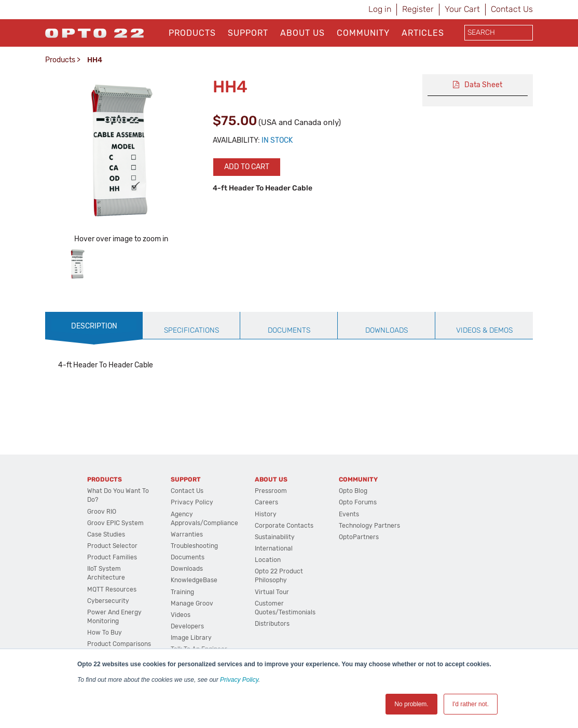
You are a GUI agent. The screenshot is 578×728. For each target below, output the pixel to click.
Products (192, 33)
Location (268, 560)
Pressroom (271, 491)
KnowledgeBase (194, 580)
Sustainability (275, 537)
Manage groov (192, 603)
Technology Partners (369, 526)
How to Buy (105, 633)
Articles (423, 33)
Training (182, 592)
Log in (380, 9)
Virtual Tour (272, 592)
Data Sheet (483, 85)
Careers (266, 502)
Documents (188, 557)
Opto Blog (353, 491)
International (274, 548)
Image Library (191, 638)
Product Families (112, 557)
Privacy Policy (239, 680)
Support (248, 33)
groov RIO (102, 512)
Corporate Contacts (284, 526)
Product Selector (112, 546)
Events (349, 514)
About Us (302, 33)
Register (418, 9)
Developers (187, 626)
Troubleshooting (194, 546)
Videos (181, 615)
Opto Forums (358, 502)
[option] (78, 264)
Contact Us (512, 9)
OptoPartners (359, 537)
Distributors (272, 624)
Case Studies (106, 534)
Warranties (187, 534)
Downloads (187, 569)
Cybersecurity (108, 601)
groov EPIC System (115, 523)
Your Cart (462, 9)
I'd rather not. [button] (471, 704)
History (266, 514)
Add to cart (247, 167)
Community (363, 33)
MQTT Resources (112, 589)
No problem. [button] (411, 704)
